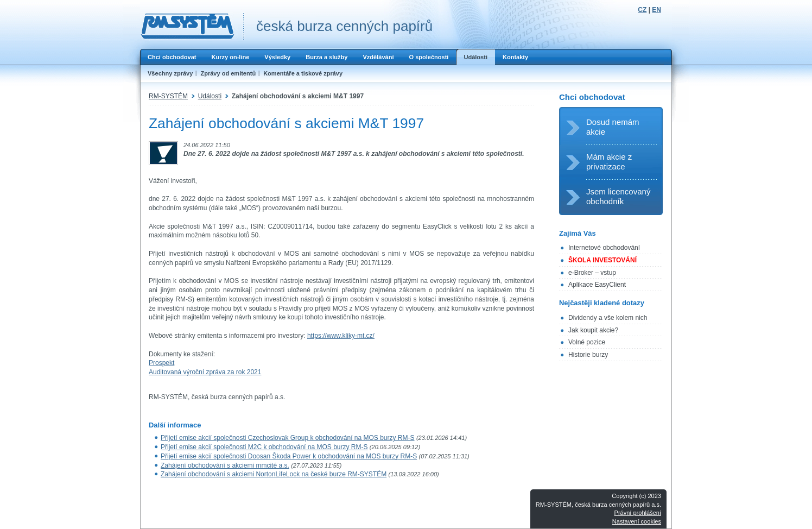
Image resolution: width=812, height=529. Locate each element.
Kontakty (515, 57)
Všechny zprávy (170, 73)
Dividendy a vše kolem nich (608, 318)
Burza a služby (326, 57)
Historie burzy (588, 355)
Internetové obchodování (604, 248)
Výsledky (277, 57)
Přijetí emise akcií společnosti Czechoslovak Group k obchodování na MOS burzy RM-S (288, 438)
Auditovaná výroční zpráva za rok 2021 (205, 372)
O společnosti (429, 57)
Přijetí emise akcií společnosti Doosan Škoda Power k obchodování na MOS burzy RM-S (289, 456)
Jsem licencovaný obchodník (618, 196)
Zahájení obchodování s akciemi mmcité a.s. (225, 465)
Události (475, 57)
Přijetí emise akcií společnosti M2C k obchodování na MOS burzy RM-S (264, 447)
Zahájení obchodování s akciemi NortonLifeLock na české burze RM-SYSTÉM (274, 474)
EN (656, 10)
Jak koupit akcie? (593, 330)
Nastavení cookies (637, 521)
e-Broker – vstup (592, 273)
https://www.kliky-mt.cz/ (341, 336)
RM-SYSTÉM (168, 96)
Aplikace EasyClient (597, 285)
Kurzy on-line (230, 57)
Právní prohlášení (638, 513)
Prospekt (161, 363)
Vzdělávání (378, 57)
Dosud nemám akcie (613, 127)
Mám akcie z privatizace (609, 162)
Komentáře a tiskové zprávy (303, 73)
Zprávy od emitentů (228, 73)
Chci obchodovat (172, 57)
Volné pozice (587, 342)
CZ (642, 10)
